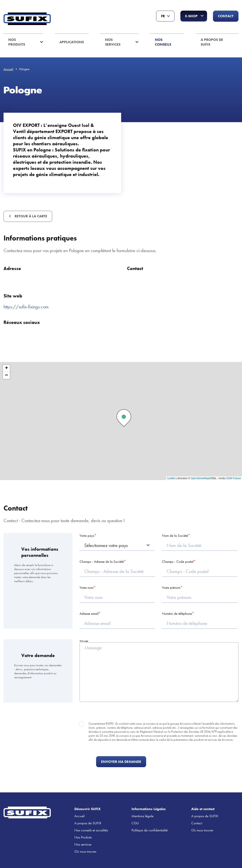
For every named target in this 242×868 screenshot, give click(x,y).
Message (84, 641)
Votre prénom (171, 588)
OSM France (234, 478)
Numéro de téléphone (177, 614)
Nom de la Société (175, 536)
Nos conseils (163, 42)
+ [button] (6, 368)
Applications (72, 42)
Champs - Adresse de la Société (102, 562)
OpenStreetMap (200, 478)
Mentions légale (142, 816)
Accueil (8, 69)
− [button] (6, 375)
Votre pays (87, 536)
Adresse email (89, 614)
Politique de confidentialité (150, 830)
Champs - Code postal (178, 562)
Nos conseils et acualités (91, 830)
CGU (135, 823)
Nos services (113, 42)
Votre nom (87, 588)
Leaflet (171, 478)
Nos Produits (17, 42)
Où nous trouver (85, 851)
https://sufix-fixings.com (26, 307)
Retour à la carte (30, 216)
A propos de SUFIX (212, 42)
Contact (226, 16)
